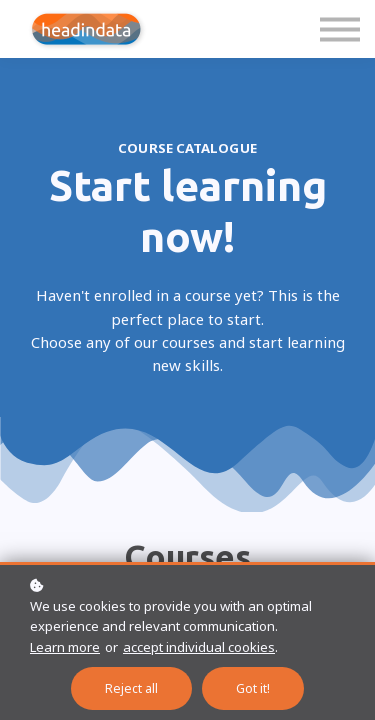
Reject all (131, 688)
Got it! (253, 688)
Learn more (65, 647)
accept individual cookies (199, 647)
